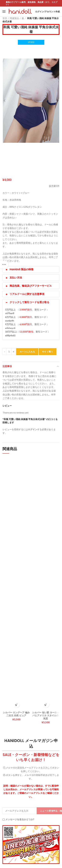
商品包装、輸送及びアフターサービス (28, 286)
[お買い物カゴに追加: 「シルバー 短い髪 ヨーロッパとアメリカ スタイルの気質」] (46, 705)
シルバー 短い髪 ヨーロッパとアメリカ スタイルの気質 (46, 715)
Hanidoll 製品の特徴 (19, 269)
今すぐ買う (48, 352)
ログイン (33, 429)
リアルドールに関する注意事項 (25, 294)
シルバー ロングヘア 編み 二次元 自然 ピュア (16, 714)
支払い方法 (14, 278)
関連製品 (14, 18)
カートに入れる (27, 352)
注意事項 (7, 366)
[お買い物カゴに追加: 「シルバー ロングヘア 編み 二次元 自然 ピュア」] (16, 705)
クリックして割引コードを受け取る (27, 302)
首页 (5, 18)
